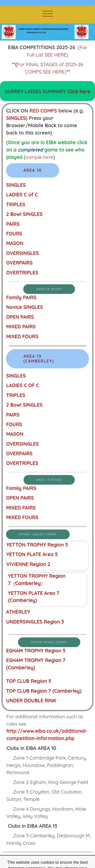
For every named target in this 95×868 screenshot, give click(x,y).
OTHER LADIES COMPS (38, 534)
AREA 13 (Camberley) (39, 359)
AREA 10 (33, 170)
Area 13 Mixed (49, 480)
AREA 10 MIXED (49, 289)
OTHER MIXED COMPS (49, 642)
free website (47, 862)
